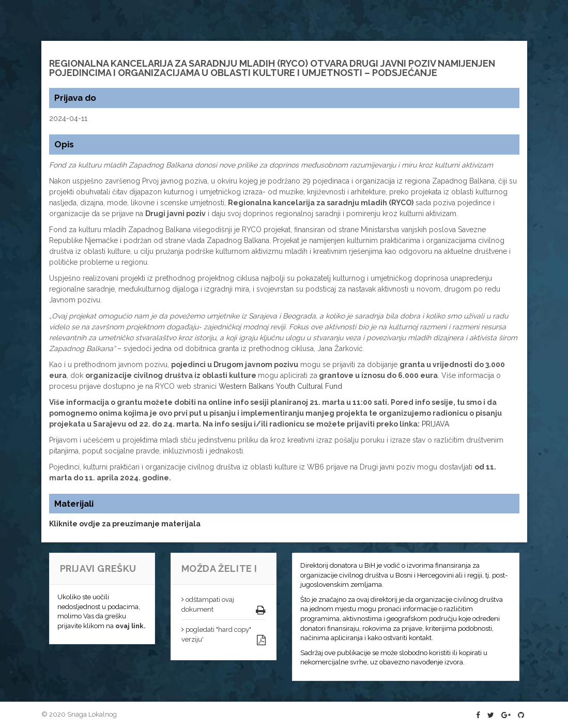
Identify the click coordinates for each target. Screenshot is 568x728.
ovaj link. (131, 626)
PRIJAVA (435, 424)
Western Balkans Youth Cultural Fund (280, 386)
